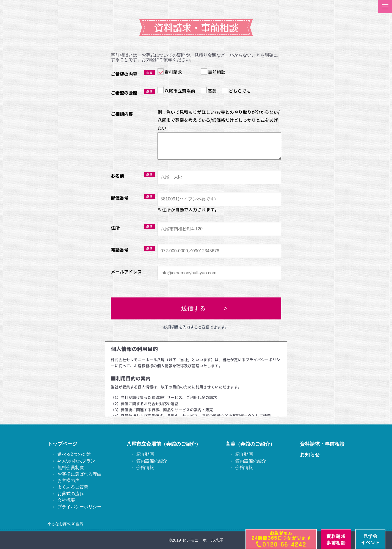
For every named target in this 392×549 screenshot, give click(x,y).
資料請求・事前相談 (322, 444)
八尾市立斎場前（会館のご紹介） (164, 444)
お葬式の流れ (71, 494)
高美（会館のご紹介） (250, 444)
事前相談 (213, 72)
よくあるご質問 (73, 487)
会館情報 (145, 467)
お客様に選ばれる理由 (79, 474)
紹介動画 (145, 454)
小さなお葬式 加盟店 (65, 524)
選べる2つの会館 (74, 454)
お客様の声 (68, 480)
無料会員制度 (71, 467)
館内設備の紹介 (152, 461)
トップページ (62, 444)
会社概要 (66, 500)
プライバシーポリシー (79, 507)
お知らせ (310, 455)
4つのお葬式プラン (76, 461)
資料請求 (170, 72)
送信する (194, 308)
